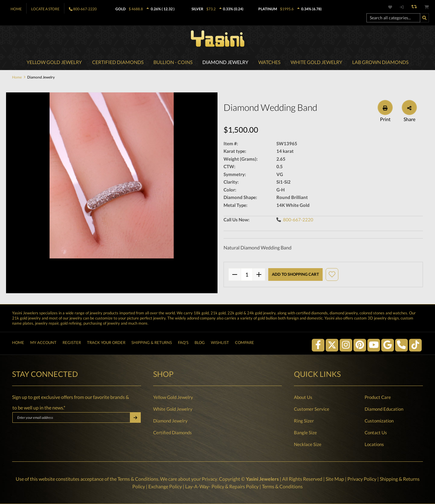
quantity (247, 275)
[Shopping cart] (427, 7)
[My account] (401, 7)
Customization (379, 421)
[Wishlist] (394, 7)
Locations (374, 445)
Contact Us (376, 433)
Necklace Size (308, 445)
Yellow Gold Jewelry (173, 397)
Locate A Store (45, 9)
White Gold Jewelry (173, 409)
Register (72, 343)
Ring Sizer (304, 421)
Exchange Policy (165, 486)
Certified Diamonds (172, 433)
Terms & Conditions (138, 479)
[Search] (424, 18)
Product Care (378, 397)
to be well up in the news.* (39, 408)
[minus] (235, 275)
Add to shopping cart (295, 275)
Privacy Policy (362, 479)
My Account (43, 343)
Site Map (335, 479)
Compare (245, 343)
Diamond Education (384, 409)
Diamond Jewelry (170, 421)
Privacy (209, 479)
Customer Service (312, 409)
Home (16, 9)
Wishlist (220, 343)
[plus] (259, 275)
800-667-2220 (85, 9)
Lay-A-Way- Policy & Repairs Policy (222, 486)
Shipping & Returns (152, 343)
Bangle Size (305, 433)
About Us (303, 397)
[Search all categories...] (393, 18)
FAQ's (183, 343)
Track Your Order (106, 343)
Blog (200, 343)
